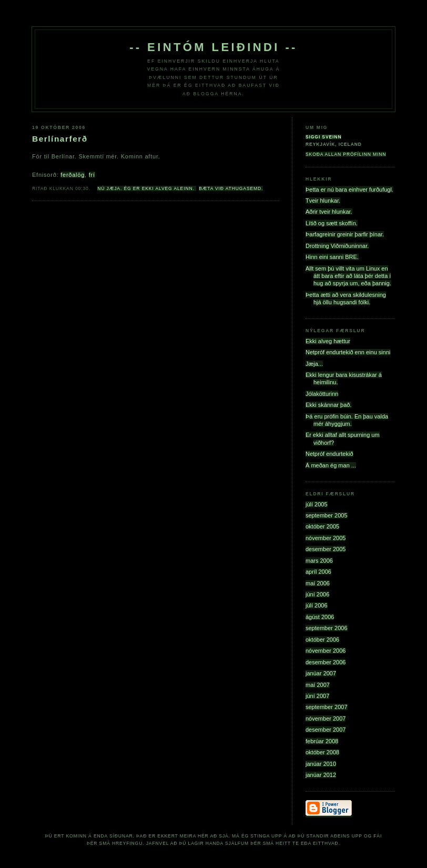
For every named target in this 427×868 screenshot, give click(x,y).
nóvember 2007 (326, 719)
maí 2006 (318, 583)
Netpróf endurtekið (329, 454)
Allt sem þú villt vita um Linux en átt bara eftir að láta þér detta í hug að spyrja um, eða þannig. (348, 276)
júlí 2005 (317, 504)
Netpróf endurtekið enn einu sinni (348, 352)
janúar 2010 (321, 764)
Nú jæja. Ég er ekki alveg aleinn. (147, 188)
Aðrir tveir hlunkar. (329, 212)
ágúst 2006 (320, 617)
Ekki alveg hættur (328, 341)
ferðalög (73, 175)
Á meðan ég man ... (331, 465)
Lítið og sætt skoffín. (332, 223)
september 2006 (327, 628)
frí (92, 175)
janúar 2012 (321, 775)
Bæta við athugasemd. (231, 188)
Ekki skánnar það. (328, 405)
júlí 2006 (317, 605)
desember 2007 (326, 730)
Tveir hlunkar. (323, 201)
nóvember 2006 (326, 651)
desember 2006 (326, 662)
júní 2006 (317, 594)
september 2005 (327, 515)
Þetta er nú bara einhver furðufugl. (349, 189)
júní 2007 (317, 696)
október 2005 (322, 526)
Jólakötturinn (322, 394)
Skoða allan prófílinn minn (346, 154)
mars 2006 (319, 561)
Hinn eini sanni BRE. (332, 257)
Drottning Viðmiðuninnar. (337, 246)
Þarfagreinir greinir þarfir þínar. (345, 234)
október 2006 (322, 640)
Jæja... (314, 364)
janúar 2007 (321, 673)
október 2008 (322, 752)
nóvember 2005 (326, 538)
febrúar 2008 (322, 741)
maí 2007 (318, 685)
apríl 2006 (318, 572)
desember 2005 (326, 549)
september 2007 (327, 707)
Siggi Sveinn (323, 137)
